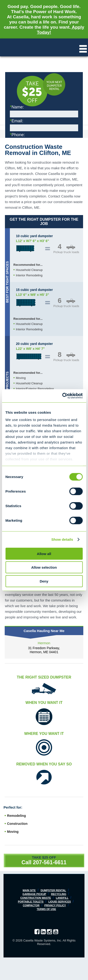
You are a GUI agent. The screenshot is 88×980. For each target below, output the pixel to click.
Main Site (29, 890)
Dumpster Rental (53, 890)
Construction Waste (36, 898)
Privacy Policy (55, 905)
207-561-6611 (50, 862)
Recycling (59, 894)
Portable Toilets (31, 902)
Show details (62, 539)
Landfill (62, 898)
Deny (44, 581)
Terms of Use (46, 909)
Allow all (44, 554)
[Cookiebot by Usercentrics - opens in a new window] (63, 396)
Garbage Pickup (34, 894)
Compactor (31, 905)
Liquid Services (60, 902)
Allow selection (44, 567)
